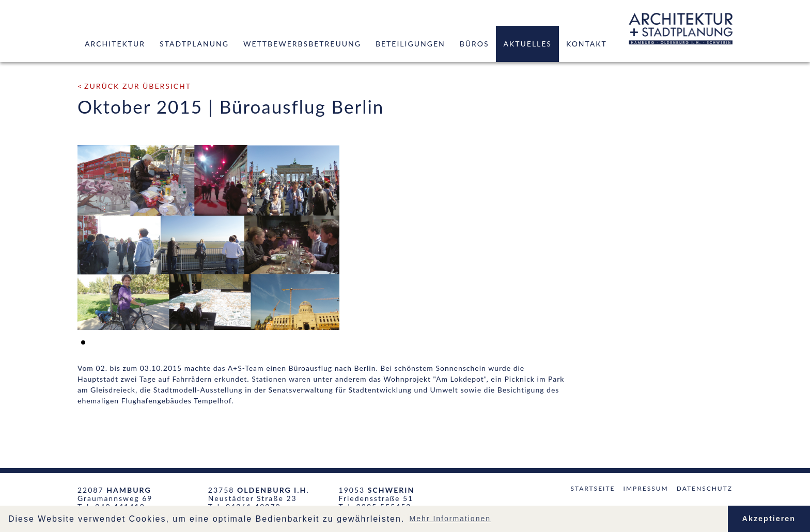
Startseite (593, 488)
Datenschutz (705, 488)
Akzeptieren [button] (769, 519)
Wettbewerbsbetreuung (302, 44)
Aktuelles (527, 44)
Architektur (115, 44)
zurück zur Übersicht (138, 86)
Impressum (646, 488)
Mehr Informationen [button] (450, 519)
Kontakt (587, 44)
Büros (474, 44)
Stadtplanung (194, 44)
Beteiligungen (410, 44)
